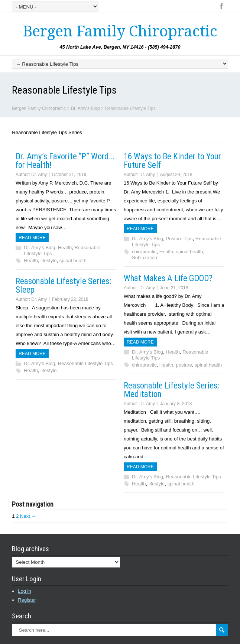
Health (65, 248)
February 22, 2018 (70, 299)
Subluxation (145, 258)
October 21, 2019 (69, 175)
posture (184, 365)
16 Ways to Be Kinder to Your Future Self (172, 161)
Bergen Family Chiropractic (120, 31)
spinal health (73, 261)
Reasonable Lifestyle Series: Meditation (171, 390)
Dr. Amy (39, 175)
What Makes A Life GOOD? (168, 278)
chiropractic (144, 252)
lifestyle (48, 261)
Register (27, 600)
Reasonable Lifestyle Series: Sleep (63, 286)
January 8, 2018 (176, 404)
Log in (24, 591)
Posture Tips (179, 239)
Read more (32, 238)
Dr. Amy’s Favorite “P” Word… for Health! (65, 161)
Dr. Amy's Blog (39, 248)
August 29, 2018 (176, 175)
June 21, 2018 (174, 288)
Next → (28, 516)
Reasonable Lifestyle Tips (85, 363)
